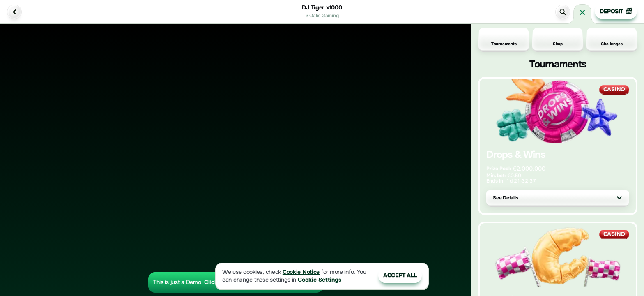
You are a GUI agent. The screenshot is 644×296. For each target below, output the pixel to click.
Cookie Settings (320, 280)
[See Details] (619, 198)
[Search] (563, 12)
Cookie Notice (301, 272)
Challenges (612, 39)
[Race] (582, 12)
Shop (558, 39)
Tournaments (504, 39)
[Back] (14, 12)
